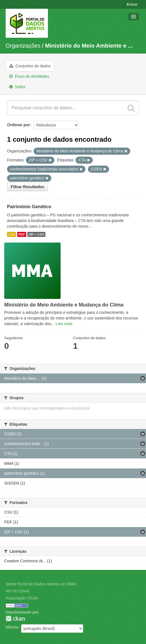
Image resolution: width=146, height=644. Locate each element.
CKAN (15, 619)
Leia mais (64, 324)
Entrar (132, 4)
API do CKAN (18, 591)
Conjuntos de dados (30, 66)
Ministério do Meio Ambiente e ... (89, 46)
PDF (22, 234)
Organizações (23, 46)
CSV (12, 234)
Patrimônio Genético (29, 207)
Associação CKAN (22, 598)
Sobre (17, 87)
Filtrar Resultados (27, 187)
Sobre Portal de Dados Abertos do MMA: (41, 584)
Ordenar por (18, 125)
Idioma (12, 627)
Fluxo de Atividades (29, 76)
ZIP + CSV (36, 234)
